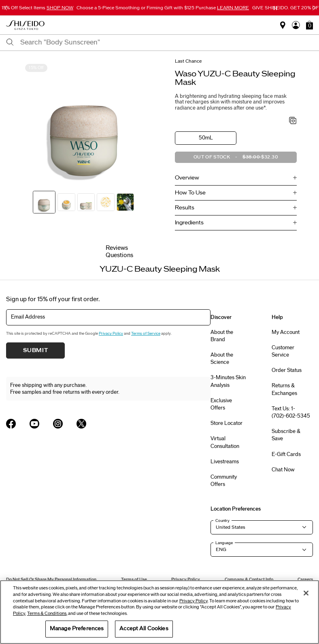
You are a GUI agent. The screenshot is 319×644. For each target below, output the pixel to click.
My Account (286, 332)
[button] (309, 25)
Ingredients (189, 223)
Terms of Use (134, 580)
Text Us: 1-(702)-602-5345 (291, 412)
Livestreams (225, 462)
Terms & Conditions (47, 613)
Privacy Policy (111, 334)
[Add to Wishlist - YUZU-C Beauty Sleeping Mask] (293, 121)
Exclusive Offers (221, 404)
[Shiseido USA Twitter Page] (81, 424)
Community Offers (224, 481)
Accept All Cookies (144, 629)
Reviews (117, 248)
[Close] (306, 593)
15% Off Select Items (37, 8)
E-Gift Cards (286, 454)
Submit (36, 351)
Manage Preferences (77, 629)
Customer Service (283, 351)
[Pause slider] (275, 8)
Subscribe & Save (286, 435)
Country (222, 521)
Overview (187, 178)
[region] (159, 612)
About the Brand (222, 336)
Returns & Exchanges (284, 389)
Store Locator (226, 423)
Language (224, 543)
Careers (305, 580)
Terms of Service (146, 334)
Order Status (287, 370)
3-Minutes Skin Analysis (228, 381)
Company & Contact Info (249, 580)
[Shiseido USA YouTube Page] (34, 424)
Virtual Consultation (225, 442)
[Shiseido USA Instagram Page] (58, 424)
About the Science (222, 359)
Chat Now (283, 470)
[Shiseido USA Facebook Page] (11, 424)
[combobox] (167, 42)
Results (185, 208)
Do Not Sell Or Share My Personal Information (51, 580)
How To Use (190, 193)
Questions (119, 255)
